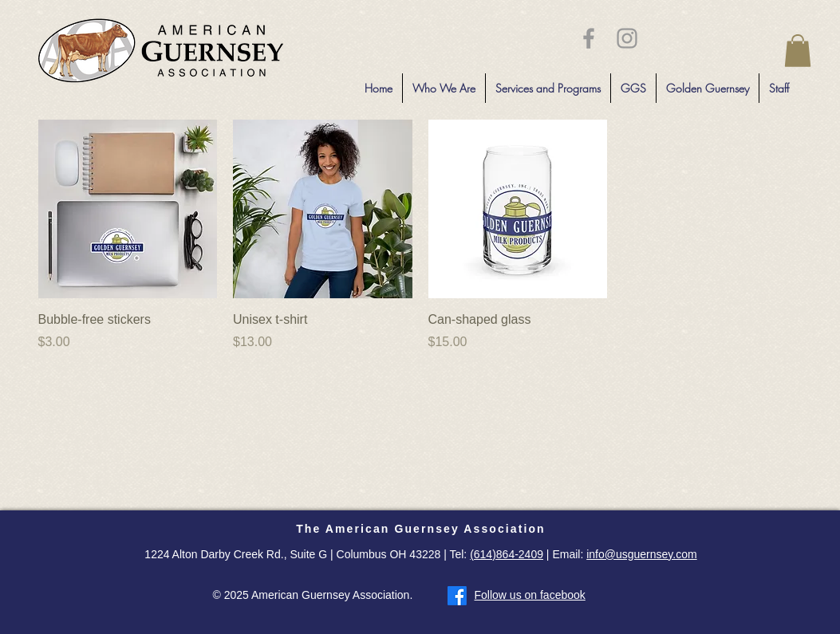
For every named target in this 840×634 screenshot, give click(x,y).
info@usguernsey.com (641, 554)
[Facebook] (457, 596)
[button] (798, 51)
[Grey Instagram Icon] (627, 38)
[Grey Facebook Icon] (589, 38)
